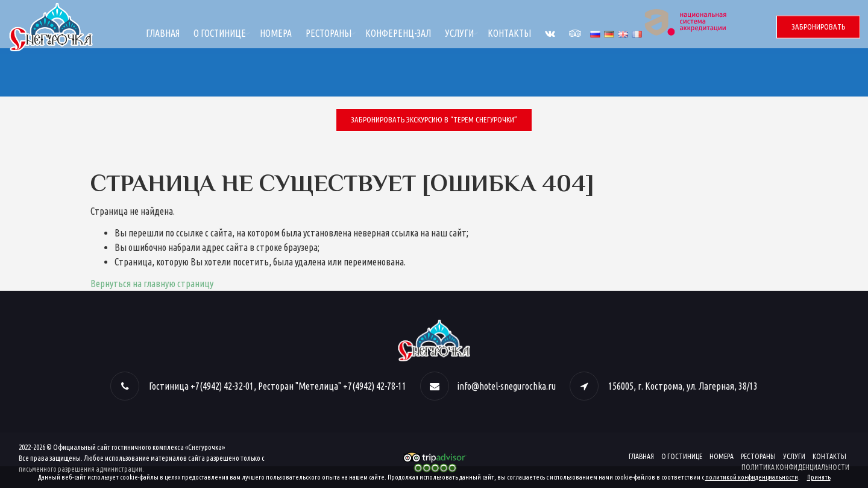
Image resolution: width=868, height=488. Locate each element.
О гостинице (305, 33)
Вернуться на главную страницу (152, 284)
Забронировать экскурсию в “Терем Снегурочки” (434, 119)
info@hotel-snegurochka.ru (506, 386)
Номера (361, 33)
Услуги (545, 33)
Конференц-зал (484, 33)
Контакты (595, 33)
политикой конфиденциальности (752, 477)
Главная (248, 33)
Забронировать (818, 27)
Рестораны (414, 33)
